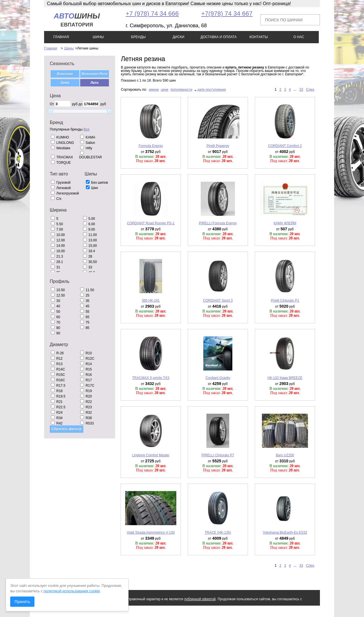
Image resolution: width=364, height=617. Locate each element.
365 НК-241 (151, 301)
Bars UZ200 (285, 455)
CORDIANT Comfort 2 (285, 146)
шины (77, 20)
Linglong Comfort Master (151, 455)
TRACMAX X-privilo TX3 (151, 378)
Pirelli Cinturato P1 (285, 301)
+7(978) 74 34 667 (227, 14)
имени (154, 90)
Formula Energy (151, 146)
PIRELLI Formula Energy (218, 223)
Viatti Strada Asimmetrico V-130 (151, 533)
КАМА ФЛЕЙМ (285, 223)
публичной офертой (200, 599)
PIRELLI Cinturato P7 (218, 455)
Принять (22, 602)
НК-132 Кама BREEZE (285, 378)
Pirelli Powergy (218, 146)
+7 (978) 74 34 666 (152, 14)
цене (165, 90)
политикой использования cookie (72, 591)
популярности (181, 90)
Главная (51, 48)
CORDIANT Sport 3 (218, 301)
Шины (69, 48)
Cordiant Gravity (218, 378)
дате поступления (212, 90)
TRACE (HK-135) (218, 533)
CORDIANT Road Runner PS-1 (151, 223)
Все (87, 129)
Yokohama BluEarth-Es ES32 (285, 533)
